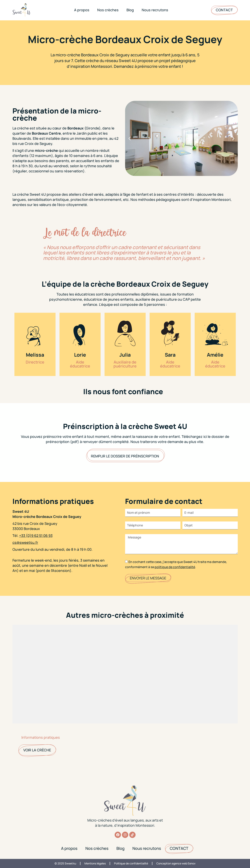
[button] (130, 138)
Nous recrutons (155, 10)
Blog (130, 10)
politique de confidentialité (175, 567)
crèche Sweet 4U (31, 194)
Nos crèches (108, 10)
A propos (82, 10)
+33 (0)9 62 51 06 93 (36, 536)
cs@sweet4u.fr (25, 542)
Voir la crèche (37, 750)
